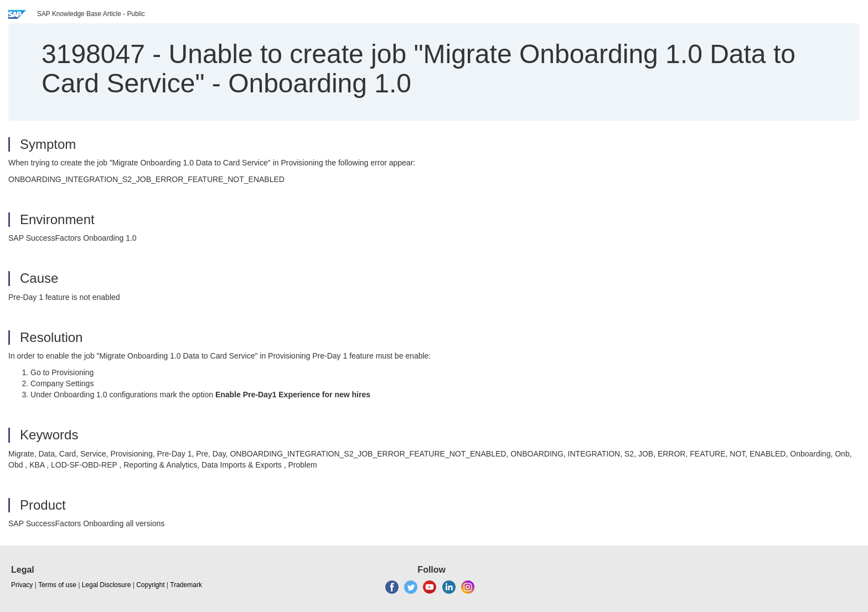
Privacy (22, 585)
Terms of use (57, 585)
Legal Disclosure (107, 585)
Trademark (186, 585)
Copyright (150, 585)
